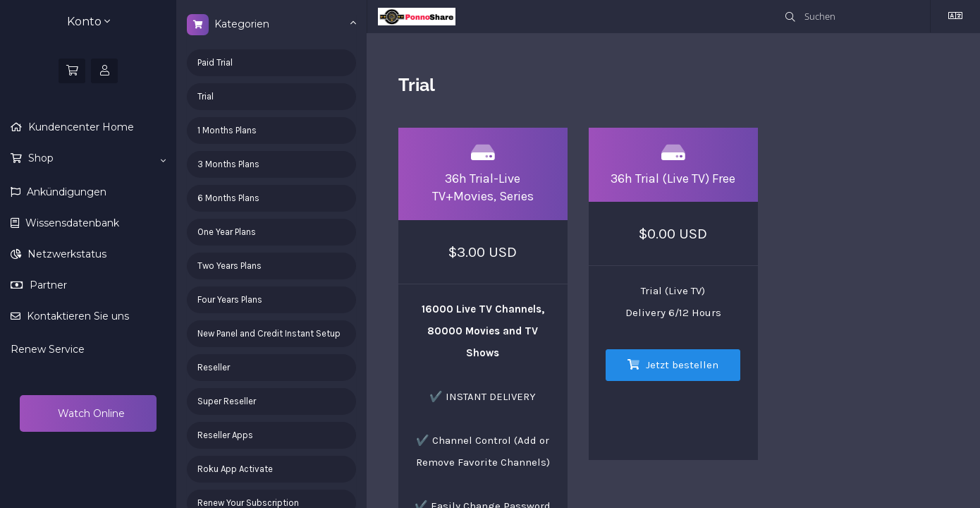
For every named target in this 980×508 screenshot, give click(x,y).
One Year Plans (227, 232)
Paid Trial (215, 62)
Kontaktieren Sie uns (76, 316)
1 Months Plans (227, 130)
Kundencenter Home (80, 127)
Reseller (214, 367)
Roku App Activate (235, 469)
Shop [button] (96, 159)
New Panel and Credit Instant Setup (269, 333)
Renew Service (48, 349)
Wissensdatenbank (71, 223)
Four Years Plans (230, 300)
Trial (206, 96)
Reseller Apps (225, 435)
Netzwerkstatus (66, 254)
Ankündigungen (65, 192)
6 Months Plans (228, 198)
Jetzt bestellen (673, 365)
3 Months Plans (228, 164)
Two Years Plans (229, 266)
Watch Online (90, 413)
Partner (47, 285)
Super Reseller (227, 401)
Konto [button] (88, 22)
